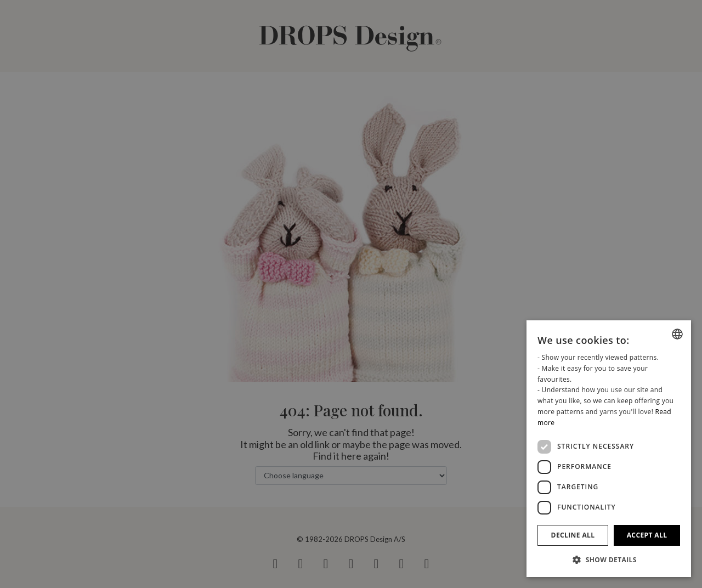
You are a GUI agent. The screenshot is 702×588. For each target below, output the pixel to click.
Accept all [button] (647, 535)
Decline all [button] (573, 535)
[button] (609, 559)
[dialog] (609, 449)
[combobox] (677, 334)
